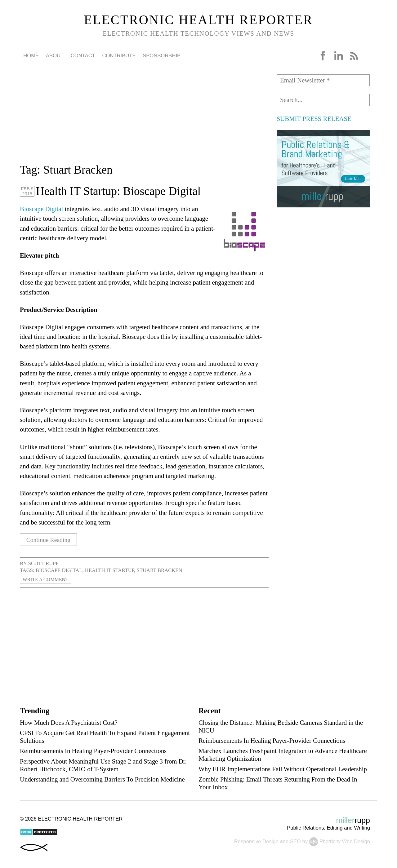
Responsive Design (256, 841)
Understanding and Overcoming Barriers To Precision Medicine (102, 779)
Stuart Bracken (159, 570)
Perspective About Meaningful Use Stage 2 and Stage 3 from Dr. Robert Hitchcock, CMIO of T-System (103, 765)
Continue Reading (50, 540)
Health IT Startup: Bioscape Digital (118, 191)
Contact (83, 56)
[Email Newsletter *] (323, 80)
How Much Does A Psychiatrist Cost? (69, 722)
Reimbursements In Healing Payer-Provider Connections (93, 751)
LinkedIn (338, 56)
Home (31, 56)
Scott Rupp (43, 563)
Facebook (323, 56)
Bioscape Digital (41, 209)
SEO (295, 841)
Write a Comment (47, 580)
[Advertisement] (144, 118)
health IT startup (109, 570)
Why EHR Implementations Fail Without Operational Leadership (283, 769)
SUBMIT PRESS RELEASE (314, 119)
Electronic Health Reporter (199, 20)
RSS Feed (354, 56)
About (55, 56)
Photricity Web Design (345, 841)
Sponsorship (162, 56)
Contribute (119, 56)
